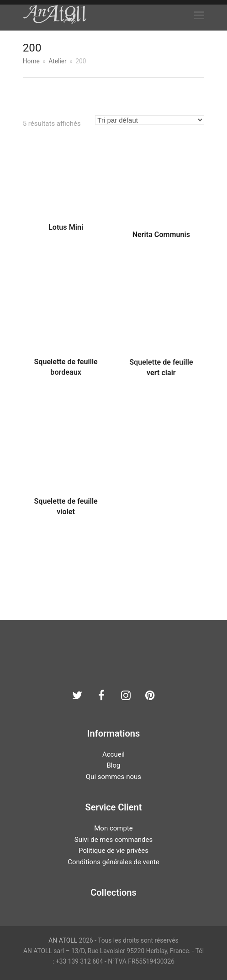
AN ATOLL (63, 940)
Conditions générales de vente (113, 862)
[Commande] (150, 120)
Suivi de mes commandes (113, 840)
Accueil (113, 754)
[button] (199, 15)
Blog (114, 765)
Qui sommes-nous (113, 777)
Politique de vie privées (113, 851)
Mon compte (113, 828)
